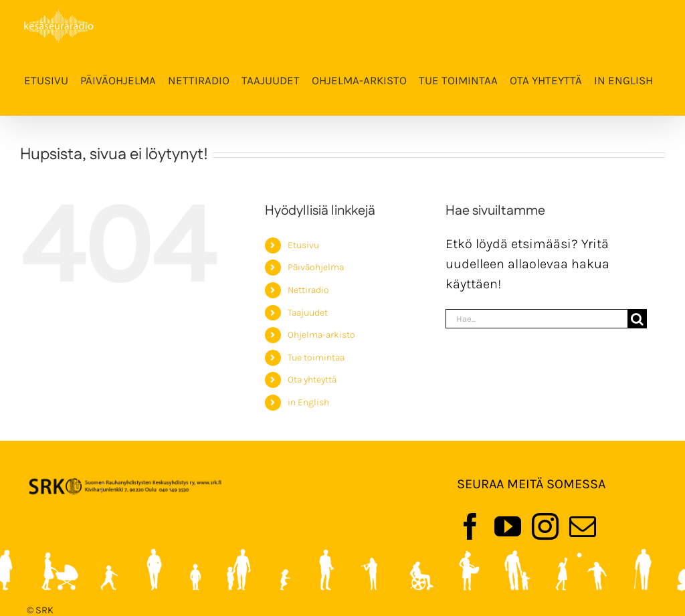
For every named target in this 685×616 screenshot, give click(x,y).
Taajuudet (308, 313)
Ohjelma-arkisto (321, 335)
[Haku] (637, 319)
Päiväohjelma (316, 267)
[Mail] (583, 526)
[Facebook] (470, 526)
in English (308, 402)
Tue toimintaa (316, 357)
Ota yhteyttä (312, 380)
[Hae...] (536, 319)
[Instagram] (545, 526)
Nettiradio (308, 290)
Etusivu (303, 245)
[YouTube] (508, 526)
